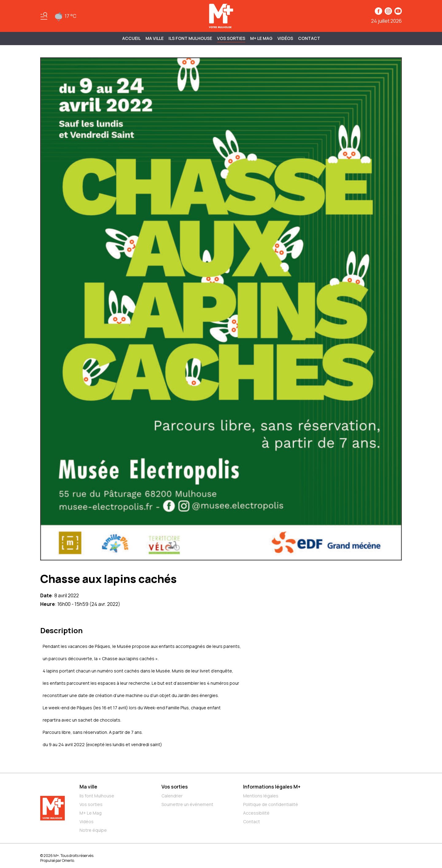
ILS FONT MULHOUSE (190, 38)
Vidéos (285, 38)
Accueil (131, 38)
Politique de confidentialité (271, 804)
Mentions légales (261, 796)
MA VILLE (155, 38)
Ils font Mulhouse (97, 796)
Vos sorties (231, 38)
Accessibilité (256, 813)
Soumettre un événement (187, 804)
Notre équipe (93, 830)
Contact (309, 38)
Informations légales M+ (272, 787)
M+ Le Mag (261, 38)
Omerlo (68, 860)
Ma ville (88, 787)
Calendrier (172, 796)
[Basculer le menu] (44, 16)
